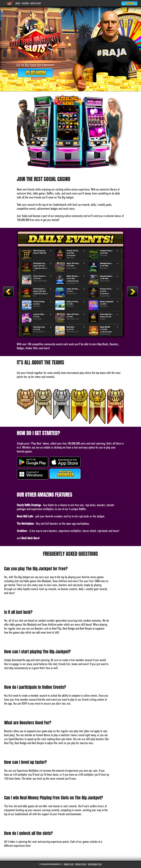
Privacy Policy (81, 864)
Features (25, 3)
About (18, 3)
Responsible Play (95, 864)
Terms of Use (69, 864)
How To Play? (36, 3)
